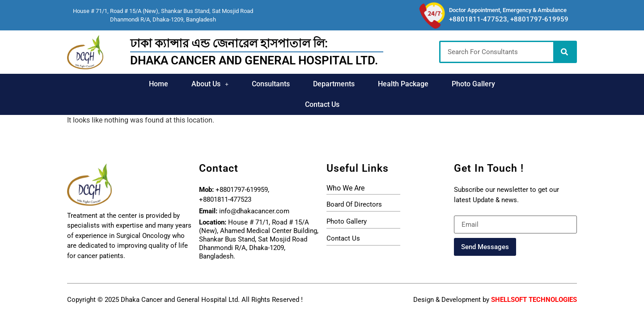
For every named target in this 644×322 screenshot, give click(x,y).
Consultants (242, 84)
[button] (181, 84)
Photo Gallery (444, 84)
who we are (345, 167)
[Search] (564, 52)
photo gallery (347, 201)
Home (130, 84)
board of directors (354, 184)
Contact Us (506, 84)
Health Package (374, 84)
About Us (181, 84)
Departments (305, 84)
